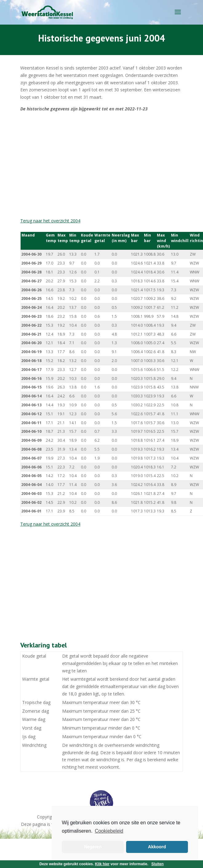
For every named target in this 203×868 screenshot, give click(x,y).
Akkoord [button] (157, 847)
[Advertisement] (88, 165)
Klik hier (102, 864)
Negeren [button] (93, 847)
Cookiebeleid (109, 831)
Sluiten (157, 864)
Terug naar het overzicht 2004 (50, 221)
